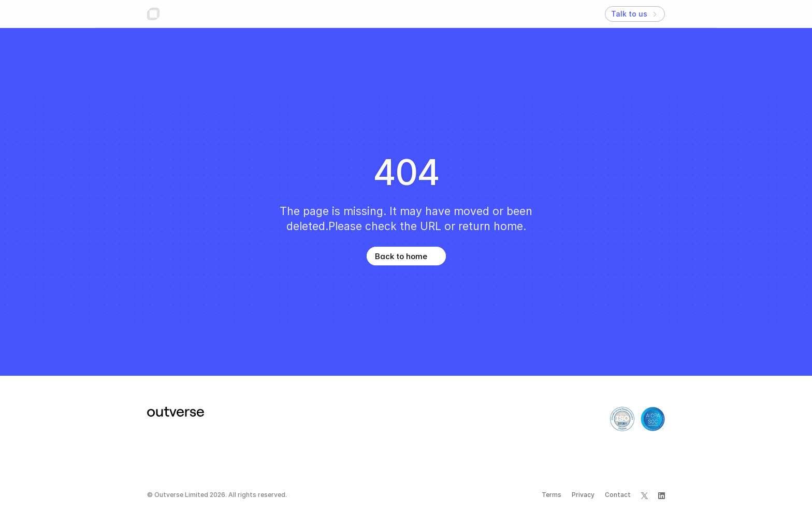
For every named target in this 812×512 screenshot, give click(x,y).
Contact (618, 495)
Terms (552, 495)
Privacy (583, 495)
